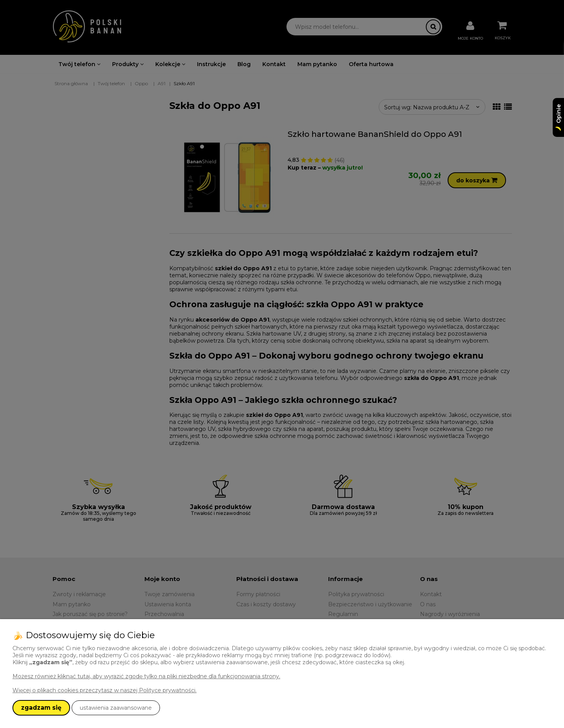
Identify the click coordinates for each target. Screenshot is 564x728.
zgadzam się (41, 708)
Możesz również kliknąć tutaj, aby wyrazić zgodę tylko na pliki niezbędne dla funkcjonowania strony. (146, 676)
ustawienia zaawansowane (116, 708)
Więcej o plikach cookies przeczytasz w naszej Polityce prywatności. (105, 690)
